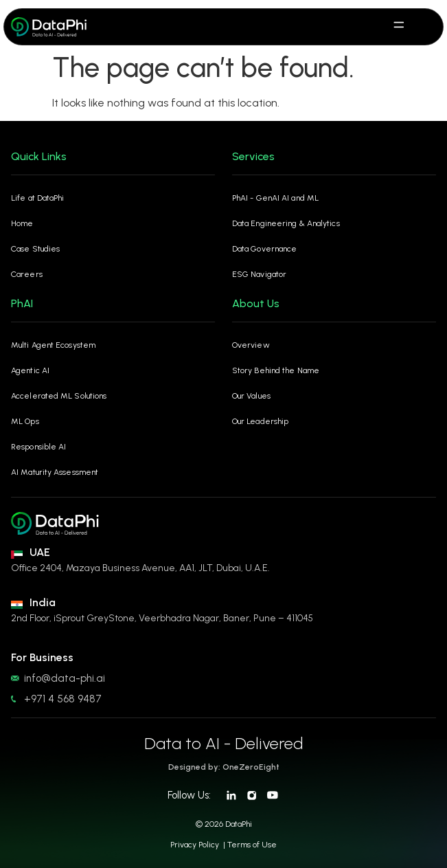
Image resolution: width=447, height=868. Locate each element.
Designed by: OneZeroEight (224, 767)
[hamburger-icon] (399, 27)
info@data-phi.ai (65, 678)
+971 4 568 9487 (63, 699)
